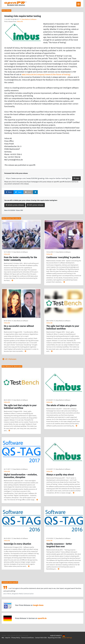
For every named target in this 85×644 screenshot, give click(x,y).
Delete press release (15, 205)
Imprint (8, 638)
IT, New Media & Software (28, 19)
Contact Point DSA (41, 638)
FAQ (3, 638)
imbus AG (20, 21)
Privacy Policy (16, 638)
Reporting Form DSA (54, 638)
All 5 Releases (9, 359)
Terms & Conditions (28, 638)
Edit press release (35, 205)
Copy (76, 178)
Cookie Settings (67, 638)
